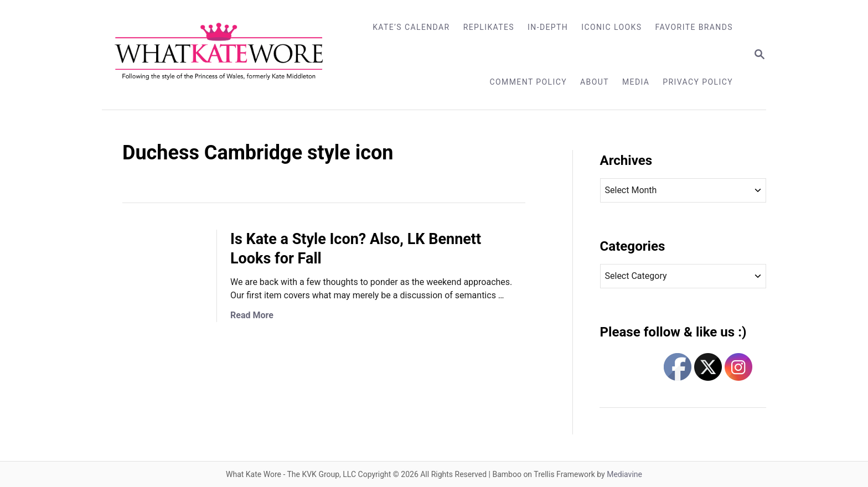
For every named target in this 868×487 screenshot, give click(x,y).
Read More (252, 315)
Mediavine (624, 474)
